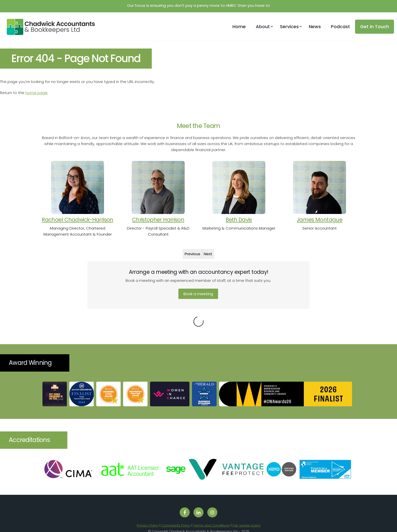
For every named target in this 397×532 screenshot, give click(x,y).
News (315, 27)
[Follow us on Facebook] (185, 498)
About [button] (263, 27)
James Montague (319, 220)
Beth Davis (239, 220)
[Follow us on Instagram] (212, 498)
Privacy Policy (148, 511)
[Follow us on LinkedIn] (198, 498)
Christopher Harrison (158, 220)
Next (208, 254)
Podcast (340, 27)
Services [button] (289, 27)
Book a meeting (198, 294)
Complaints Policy (176, 511)
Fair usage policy (246, 511)
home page (36, 93)
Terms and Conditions (211, 511)
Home (239, 27)
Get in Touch (375, 27)
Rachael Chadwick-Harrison (77, 220)
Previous (192, 254)
